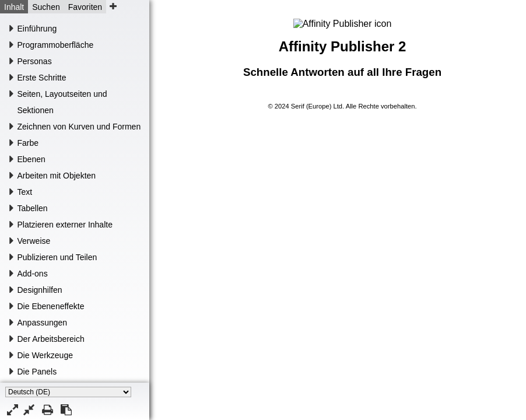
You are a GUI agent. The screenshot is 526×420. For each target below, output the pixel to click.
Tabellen (33, 208)
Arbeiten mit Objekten (57, 176)
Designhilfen (40, 290)
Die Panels (37, 372)
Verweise (34, 241)
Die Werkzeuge (45, 355)
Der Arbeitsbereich (51, 339)
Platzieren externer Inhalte (65, 225)
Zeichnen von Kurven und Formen (79, 127)
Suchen (46, 7)
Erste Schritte (42, 78)
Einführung (37, 29)
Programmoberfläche (56, 45)
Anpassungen (43, 323)
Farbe (28, 143)
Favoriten (85, 7)
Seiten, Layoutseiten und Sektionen (62, 102)
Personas (35, 61)
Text (25, 192)
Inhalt (14, 7)
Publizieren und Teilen (57, 257)
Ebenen (31, 159)
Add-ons (33, 274)
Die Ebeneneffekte (51, 306)
